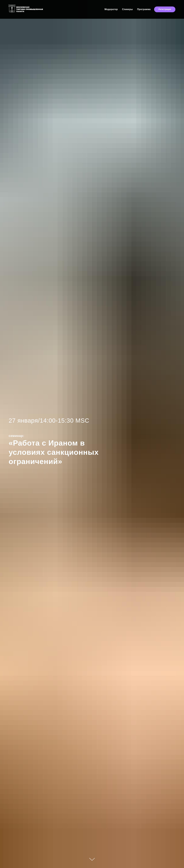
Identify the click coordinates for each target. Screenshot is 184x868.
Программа (144, 9)
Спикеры (127, 9)
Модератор (111, 9)
